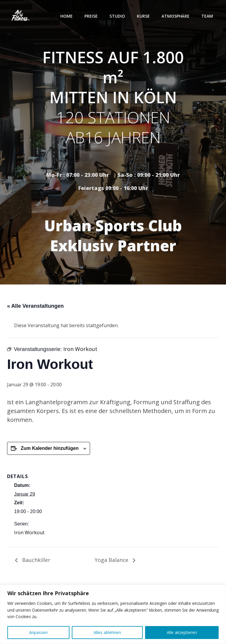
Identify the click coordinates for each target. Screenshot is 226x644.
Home (67, 16)
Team (207, 16)
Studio (117, 16)
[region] (113, 614)
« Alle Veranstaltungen (35, 306)
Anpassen (38, 632)
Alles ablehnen (107, 632)
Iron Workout (29, 532)
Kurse (143, 16)
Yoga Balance (112, 560)
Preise (91, 16)
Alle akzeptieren (182, 632)
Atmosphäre (176, 16)
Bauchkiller (35, 560)
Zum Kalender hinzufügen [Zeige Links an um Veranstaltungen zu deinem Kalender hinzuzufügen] (49, 448)
